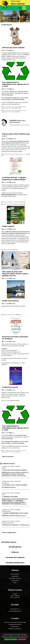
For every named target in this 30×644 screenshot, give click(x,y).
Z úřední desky (8, 464)
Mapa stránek (15, 627)
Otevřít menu (24, 8)
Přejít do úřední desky (9, 533)
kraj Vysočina (15, 581)
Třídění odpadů (7, 250)
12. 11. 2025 (5, 390)
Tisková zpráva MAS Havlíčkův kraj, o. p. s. (14, 154)
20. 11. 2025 (5, 342)
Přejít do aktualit (8, 457)
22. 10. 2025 (6, 433)
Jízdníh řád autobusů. (9, 315)
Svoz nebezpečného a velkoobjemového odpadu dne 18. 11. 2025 (14, 451)
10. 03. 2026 (6, 50)
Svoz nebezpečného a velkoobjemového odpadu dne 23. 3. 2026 (14, 108)
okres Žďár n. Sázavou (15, 578)
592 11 (15, 583)
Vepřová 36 (15, 576)
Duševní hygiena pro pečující (11, 202)
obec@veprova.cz (15, 609)
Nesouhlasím (22, 639)
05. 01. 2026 (6, 229)
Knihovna (15, 552)
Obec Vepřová (15, 574)
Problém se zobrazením (15, 629)
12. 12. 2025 (5, 304)
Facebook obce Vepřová (15, 557)
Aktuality (13, 139)
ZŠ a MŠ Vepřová (15, 547)
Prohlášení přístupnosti (15, 624)
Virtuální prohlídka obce (15, 563)
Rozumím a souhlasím (11, 639)
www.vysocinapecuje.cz (9, 195)
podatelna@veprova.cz (15, 611)
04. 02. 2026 (6, 139)
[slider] (15, 5)
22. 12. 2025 (6, 278)
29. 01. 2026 (6, 182)
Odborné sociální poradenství (11, 204)
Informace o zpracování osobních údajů (15, 622)
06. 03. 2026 (6, 89)
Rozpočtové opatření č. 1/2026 (14, 525)
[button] (2, 16)
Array (12, 50)
